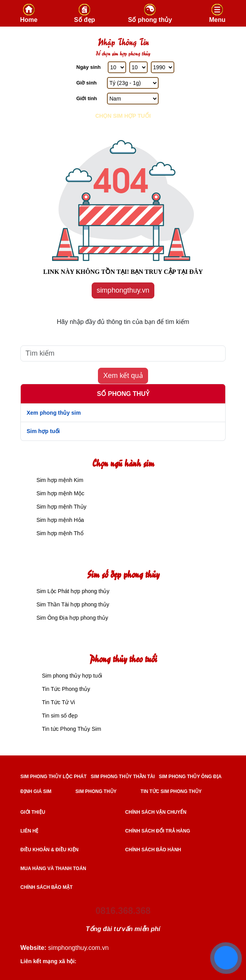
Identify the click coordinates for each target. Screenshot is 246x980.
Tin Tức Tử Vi (58, 702)
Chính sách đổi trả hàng (158, 831)
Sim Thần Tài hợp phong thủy (72, 604)
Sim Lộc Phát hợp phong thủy (72, 591)
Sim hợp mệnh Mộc (60, 493)
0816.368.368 (123, 911)
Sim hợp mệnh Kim (59, 480)
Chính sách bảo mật (46, 887)
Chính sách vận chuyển (156, 812)
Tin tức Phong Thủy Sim (71, 729)
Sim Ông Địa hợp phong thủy (71, 618)
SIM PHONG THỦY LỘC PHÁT (53, 777)
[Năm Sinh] (163, 67)
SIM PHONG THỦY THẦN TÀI (123, 777)
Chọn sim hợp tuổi (123, 116)
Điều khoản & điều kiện (49, 850)
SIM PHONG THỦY (96, 791)
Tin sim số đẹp (60, 716)
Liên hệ (29, 831)
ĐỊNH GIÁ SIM (36, 791)
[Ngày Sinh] (117, 67)
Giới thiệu (33, 812)
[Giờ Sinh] (133, 83)
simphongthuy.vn (123, 290)
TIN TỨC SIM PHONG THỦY (171, 791)
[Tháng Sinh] (138, 67)
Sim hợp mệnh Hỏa (59, 520)
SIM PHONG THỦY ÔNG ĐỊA (190, 777)
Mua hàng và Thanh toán (53, 869)
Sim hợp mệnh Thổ (59, 533)
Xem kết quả (123, 376)
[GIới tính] (133, 99)
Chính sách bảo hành (153, 850)
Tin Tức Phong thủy (66, 689)
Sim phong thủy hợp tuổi (72, 676)
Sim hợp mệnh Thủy (61, 507)
